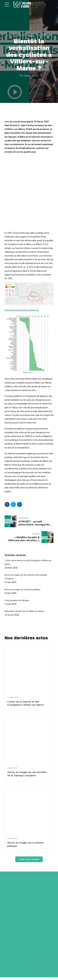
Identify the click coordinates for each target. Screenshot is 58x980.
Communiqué (24, 35)
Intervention (45, 35)
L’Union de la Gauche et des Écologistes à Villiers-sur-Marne (28, 562)
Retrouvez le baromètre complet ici (22, 310)
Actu (9, 35)
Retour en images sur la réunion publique (24, 590)
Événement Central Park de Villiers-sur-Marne (26, 613)
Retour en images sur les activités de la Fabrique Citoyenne (27, 577)
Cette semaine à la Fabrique (18, 602)
